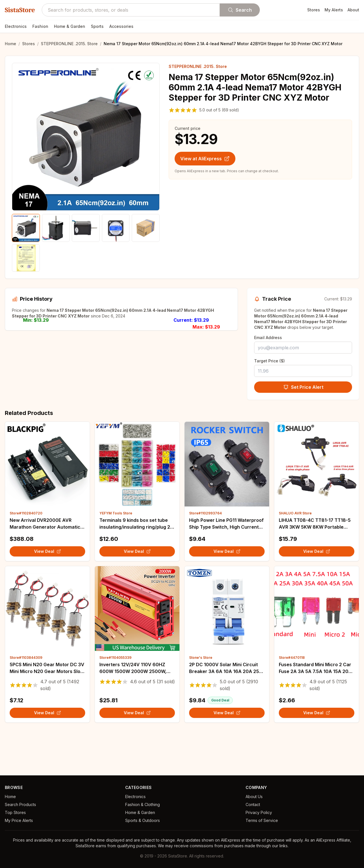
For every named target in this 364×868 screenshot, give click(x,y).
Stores (314, 10)
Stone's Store (201, 698)
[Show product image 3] (86, 228)
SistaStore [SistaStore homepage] (20, 10)
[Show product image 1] (26, 228)
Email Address (268, 338)
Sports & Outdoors (143, 820)
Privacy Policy (259, 812)
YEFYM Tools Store (116, 553)
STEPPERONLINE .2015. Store (69, 44)
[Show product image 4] (116, 228)
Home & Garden (70, 26)
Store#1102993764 (205, 553)
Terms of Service (262, 820)
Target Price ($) (269, 361)
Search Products (20, 804)
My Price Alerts (19, 820)
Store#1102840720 (26, 553)
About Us (254, 797)
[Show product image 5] (146, 228)
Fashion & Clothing (143, 804)
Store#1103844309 (26, 698)
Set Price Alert (303, 387)
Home (11, 44)
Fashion (40, 26)
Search (240, 10)
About (353, 10)
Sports (97, 26)
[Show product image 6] (26, 258)
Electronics (16, 26)
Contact (253, 804)
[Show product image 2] (56, 228)
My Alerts (334, 10)
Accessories (121, 26)
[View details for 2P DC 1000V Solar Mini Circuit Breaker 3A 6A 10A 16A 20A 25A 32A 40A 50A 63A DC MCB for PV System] (227, 649)
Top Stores (15, 812)
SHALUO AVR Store (295, 553)
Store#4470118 (292, 698)
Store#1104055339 (115, 698)
